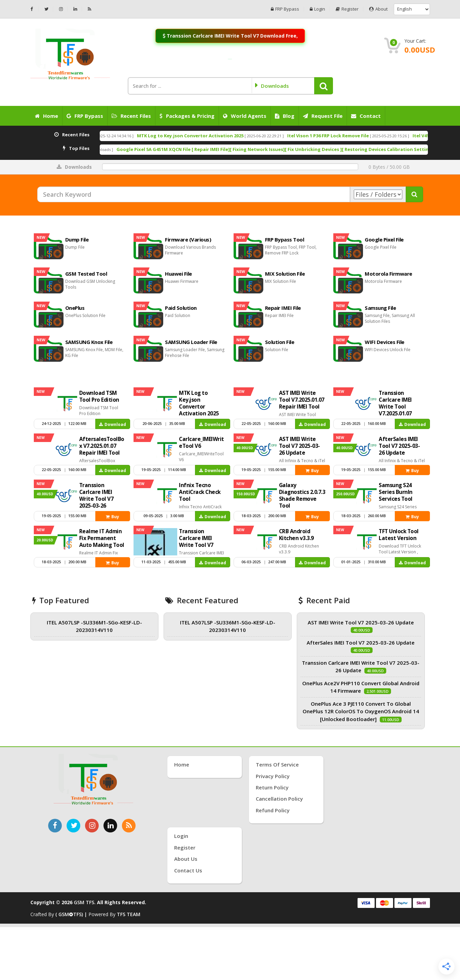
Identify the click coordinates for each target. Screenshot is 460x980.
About (378, 9)
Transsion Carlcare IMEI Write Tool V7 (196, 538)
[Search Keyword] (194, 194)
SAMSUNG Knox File (89, 342)
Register (347, 9)
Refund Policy (273, 810)
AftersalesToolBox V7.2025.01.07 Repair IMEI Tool (102, 446)
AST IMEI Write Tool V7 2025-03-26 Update (299, 446)
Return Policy (272, 787)
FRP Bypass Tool (285, 239)
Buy (312, 471)
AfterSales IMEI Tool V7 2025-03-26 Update (399, 446)
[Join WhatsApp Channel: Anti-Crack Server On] (230, 59)
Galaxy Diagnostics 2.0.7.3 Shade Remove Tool (302, 495)
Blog (285, 116)
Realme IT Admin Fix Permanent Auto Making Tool (102, 538)
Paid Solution (181, 308)
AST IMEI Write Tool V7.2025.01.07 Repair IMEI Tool (302, 400)
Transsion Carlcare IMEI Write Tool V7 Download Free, (230, 36)
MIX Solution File (285, 274)
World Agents (245, 116)
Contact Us (188, 870)
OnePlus (75, 308)
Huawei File (178, 274)
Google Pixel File (384, 239)
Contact (366, 116)
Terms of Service (277, 764)
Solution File (280, 342)
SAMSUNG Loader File (191, 342)
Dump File (77, 239)
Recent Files (131, 116)
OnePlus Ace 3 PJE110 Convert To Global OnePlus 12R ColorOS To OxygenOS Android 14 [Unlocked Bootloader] (361, 711)
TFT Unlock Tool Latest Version (399, 535)
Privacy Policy (273, 776)
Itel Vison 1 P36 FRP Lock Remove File (405, 136)
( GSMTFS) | (72, 914)
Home (46, 116)
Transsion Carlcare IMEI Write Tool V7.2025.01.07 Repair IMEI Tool (399, 407)
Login (317, 9)
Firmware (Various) (188, 239)
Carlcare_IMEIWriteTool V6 (127, 149)
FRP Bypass (285, 9)
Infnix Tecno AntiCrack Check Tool (200, 492)
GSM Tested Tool (86, 274)
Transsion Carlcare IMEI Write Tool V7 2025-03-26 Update (96, 499)
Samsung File (380, 308)
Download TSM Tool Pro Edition (134, 136)
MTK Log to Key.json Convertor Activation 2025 (267, 136)
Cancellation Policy (279, 799)
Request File (323, 116)
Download (113, 424)
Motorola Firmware (388, 274)
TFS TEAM (129, 914)
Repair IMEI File (283, 308)
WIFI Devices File (385, 342)
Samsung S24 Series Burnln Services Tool (396, 492)
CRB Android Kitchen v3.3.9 (296, 535)
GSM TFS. (85, 902)
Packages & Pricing (187, 116)
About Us (186, 859)
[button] (324, 86)
